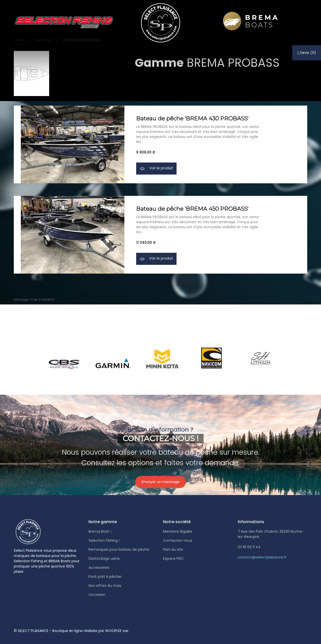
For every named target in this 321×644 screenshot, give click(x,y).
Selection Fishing (103, 540)
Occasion (97, 595)
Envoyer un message (161, 483)
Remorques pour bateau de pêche (119, 549)
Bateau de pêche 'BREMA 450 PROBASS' (192, 208)
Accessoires (99, 568)
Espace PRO (173, 558)
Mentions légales (178, 531)
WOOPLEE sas (117, 631)
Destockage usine (104, 558)
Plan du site (173, 549)
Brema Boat (99, 531)
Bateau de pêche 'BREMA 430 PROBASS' (192, 118)
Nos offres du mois (105, 586)
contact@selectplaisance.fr (262, 557)
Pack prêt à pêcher (105, 577)
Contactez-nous (178, 540)
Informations (251, 522)
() (307, 53)
